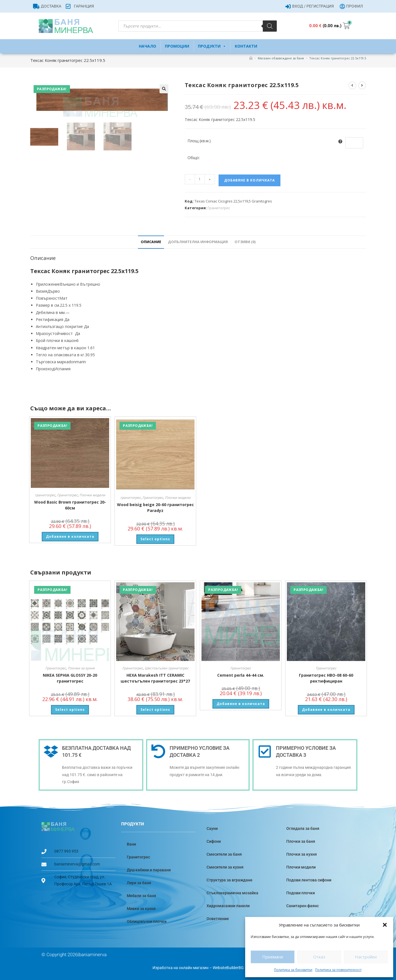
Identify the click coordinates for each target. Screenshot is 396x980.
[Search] (270, 26)
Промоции (177, 46)
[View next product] (362, 85)
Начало (147, 46)
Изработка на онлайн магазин (181, 968)
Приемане (273, 957)
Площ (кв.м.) (199, 141)
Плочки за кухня (81, 668)
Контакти (246, 46)
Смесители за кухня (225, 867)
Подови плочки (301, 893)
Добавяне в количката (249, 180)
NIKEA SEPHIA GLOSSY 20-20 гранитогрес (70, 678)
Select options (155, 539)
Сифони (214, 841)
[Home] (251, 58)
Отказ (319, 957)
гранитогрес (45, 495)
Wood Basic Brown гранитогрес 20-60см (70, 505)
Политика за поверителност (338, 970)
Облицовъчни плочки (147, 921)
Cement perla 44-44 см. (241, 675)
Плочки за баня (301, 841)
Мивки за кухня (141, 909)
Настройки (366, 957)
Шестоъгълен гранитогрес (167, 668)
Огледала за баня (303, 828)
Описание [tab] (151, 242)
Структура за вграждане (229, 880)
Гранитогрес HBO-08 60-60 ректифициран (326, 678)
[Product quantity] (200, 179)
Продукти (212, 46)
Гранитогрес (219, 208)
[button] (385, 925)
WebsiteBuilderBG (228, 968)
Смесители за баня (224, 854)
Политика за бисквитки (293, 970)
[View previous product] (352, 85)
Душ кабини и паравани (149, 870)
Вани (131, 844)
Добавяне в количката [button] (70, 536)
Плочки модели (92, 495)
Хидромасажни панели (228, 906)
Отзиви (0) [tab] (245, 242)
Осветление (218, 919)
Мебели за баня (141, 896)
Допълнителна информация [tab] (198, 242)
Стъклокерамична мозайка (232, 893)
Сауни (212, 828)
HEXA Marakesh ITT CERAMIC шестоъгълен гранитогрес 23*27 (155, 678)
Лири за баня (139, 883)
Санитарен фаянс (303, 906)
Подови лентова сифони (309, 880)
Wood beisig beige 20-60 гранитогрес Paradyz (155, 508)
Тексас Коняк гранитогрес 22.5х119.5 (338, 58)
